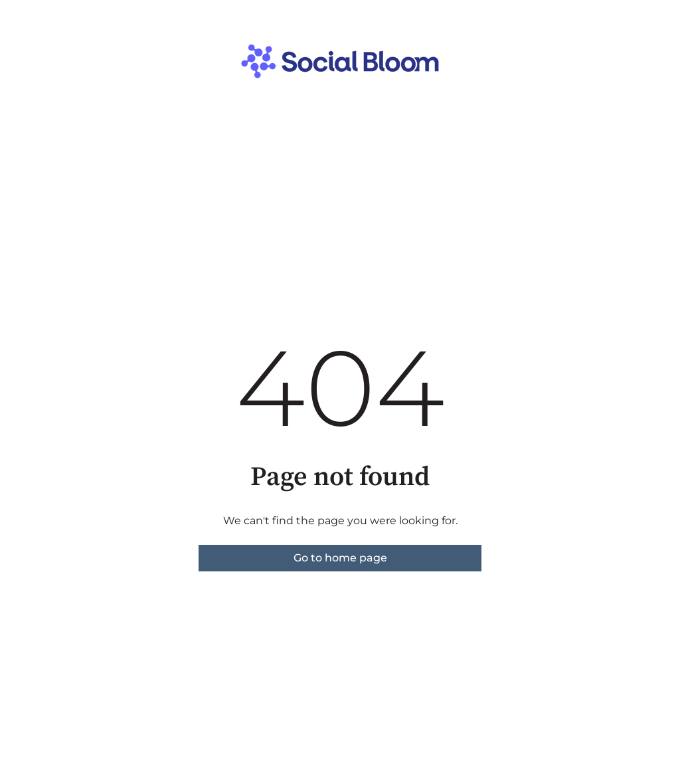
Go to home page (340, 558)
